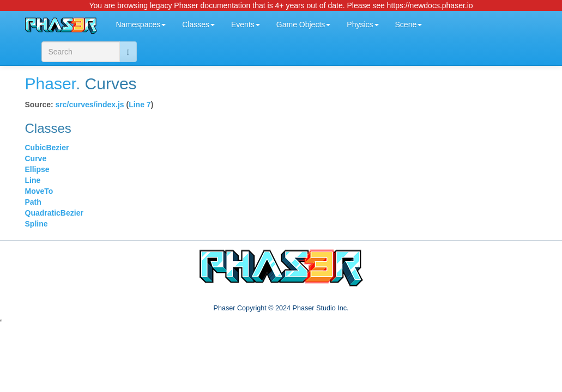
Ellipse (37, 169)
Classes (198, 24)
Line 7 (140, 105)
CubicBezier (47, 148)
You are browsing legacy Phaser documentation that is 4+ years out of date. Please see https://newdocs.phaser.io (281, 5)
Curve (36, 158)
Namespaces (141, 24)
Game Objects (303, 24)
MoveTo (39, 191)
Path (33, 202)
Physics (362, 24)
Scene (409, 24)
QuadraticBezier (54, 213)
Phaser (50, 84)
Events (246, 24)
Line (33, 180)
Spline (37, 224)
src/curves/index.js (90, 105)
